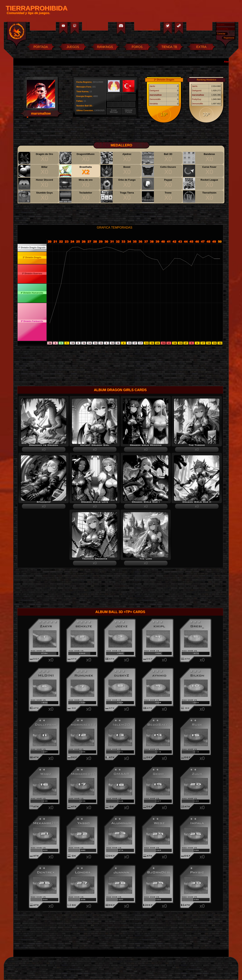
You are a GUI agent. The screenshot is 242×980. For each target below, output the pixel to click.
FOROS (137, 47)
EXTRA (201, 47)
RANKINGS (105, 47)
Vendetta (154, 104)
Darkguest (154, 91)
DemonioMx (155, 99)
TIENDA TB (169, 47)
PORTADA (41, 47)
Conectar (221, 34)
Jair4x (152, 86)
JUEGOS (73, 47)
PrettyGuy (197, 99)
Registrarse (229, 38)
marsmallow (156, 95)
